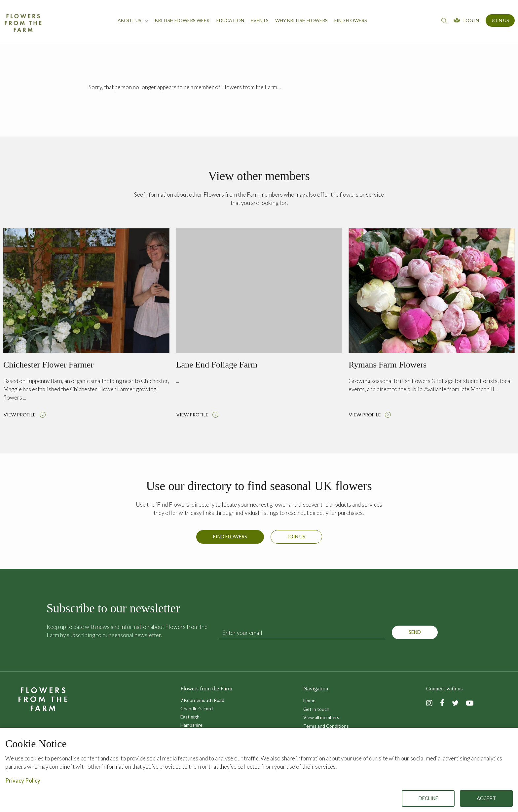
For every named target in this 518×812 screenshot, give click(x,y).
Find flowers (351, 20)
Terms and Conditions (326, 726)
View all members (321, 717)
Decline (428, 798)
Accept (486, 798)
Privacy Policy (23, 780)
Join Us (500, 20)
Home (309, 700)
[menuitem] (133, 22)
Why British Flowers (301, 20)
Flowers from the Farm (23, 23)
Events (260, 20)
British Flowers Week (182, 20)
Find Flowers (230, 541)
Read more (86, 325)
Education (230, 20)
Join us (296, 541)
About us (133, 20)
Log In (471, 20)
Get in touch (316, 709)
